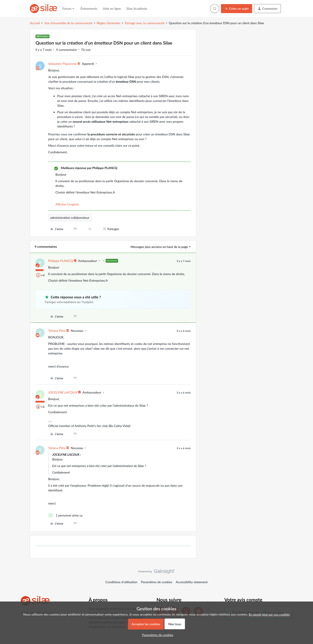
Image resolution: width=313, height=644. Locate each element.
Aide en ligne (112, 8)
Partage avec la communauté (145, 23)
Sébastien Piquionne (62, 64)
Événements (89, 8)
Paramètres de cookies (156, 582)
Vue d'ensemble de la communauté (68, 23)
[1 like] (65, 515)
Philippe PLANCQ (60, 261)
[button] (237, 9)
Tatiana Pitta (57, 331)
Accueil (35, 23)
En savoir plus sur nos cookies (269, 614)
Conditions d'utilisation (121, 582)
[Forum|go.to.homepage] (43, 9)
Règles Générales (109, 23)
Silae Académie (137, 8)
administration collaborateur (70, 218)
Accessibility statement (192, 582)
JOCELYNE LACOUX (63, 392)
